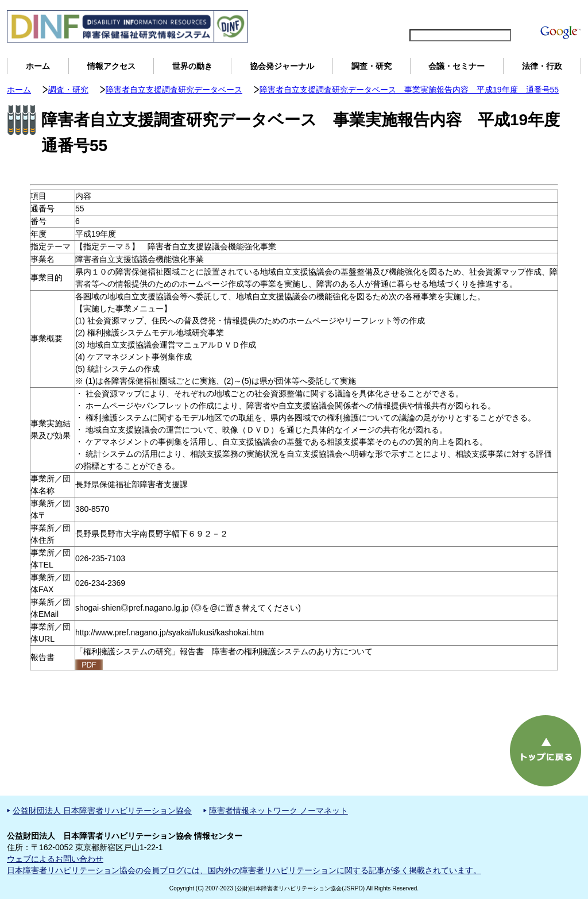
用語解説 (563, 15)
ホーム (38, 66)
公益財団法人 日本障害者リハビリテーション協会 (102, 811)
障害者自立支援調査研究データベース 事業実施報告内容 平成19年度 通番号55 (409, 90)
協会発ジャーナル (282, 66)
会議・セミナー (457, 66)
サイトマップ (455, 15)
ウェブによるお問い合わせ (55, 859)
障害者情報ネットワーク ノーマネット (278, 811)
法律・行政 (542, 66)
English (408, 15)
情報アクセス (111, 66)
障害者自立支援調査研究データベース (174, 90)
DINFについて (514, 15)
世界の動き (192, 66)
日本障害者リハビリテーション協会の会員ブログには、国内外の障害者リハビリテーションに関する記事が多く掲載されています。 (244, 870)
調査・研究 (372, 66)
